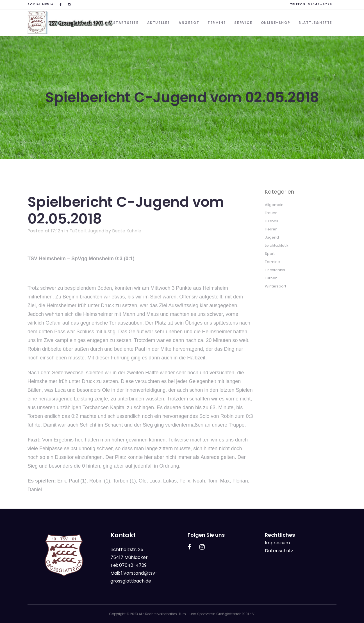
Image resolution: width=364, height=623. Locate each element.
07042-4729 (320, 4)
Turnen (271, 278)
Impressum (277, 543)
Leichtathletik (277, 245)
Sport (270, 254)
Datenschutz (279, 551)
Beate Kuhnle (127, 231)
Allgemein (274, 205)
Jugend (96, 231)
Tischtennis (275, 270)
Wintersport (276, 286)
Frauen (271, 213)
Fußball (78, 231)
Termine (272, 262)
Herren (271, 229)
